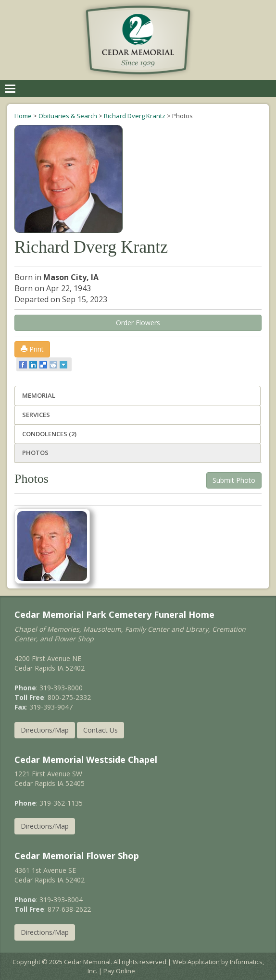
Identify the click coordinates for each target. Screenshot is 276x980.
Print (32, 349)
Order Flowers (138, 323)
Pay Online (119, 971)
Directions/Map (45, 730)
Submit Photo (234, 480)
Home (23, 116)
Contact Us (100, 730)
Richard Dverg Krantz (135, 116)
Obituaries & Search (68, 116)
